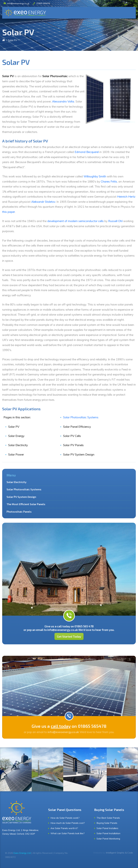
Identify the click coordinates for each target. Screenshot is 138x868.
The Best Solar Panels (108, 818)
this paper (9, 212)
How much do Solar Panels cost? (68, 823)
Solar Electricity (17, 482)
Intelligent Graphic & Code (119, 853)
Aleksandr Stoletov (43, 202)
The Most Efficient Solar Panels (26, 504)
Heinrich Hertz (126, 197)
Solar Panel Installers (107, 828)
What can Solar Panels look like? (68, 833)
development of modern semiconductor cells (75, 221)
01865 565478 (41, 3)
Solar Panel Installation (108, 833)
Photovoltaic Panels (19, 512)
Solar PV (12, 40)
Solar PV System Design (21, 497)
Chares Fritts (109, 182)
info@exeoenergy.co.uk (17, 3)
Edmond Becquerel (87, 152)
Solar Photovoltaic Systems (81, 417)
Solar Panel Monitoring (108, 839)
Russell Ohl (115, 221)
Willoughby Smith (95, 176)
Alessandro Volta (63, 101)
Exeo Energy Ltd (22, 853)
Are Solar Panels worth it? (64, 828)
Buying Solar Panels (107, 823)
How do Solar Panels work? (65, 818)
